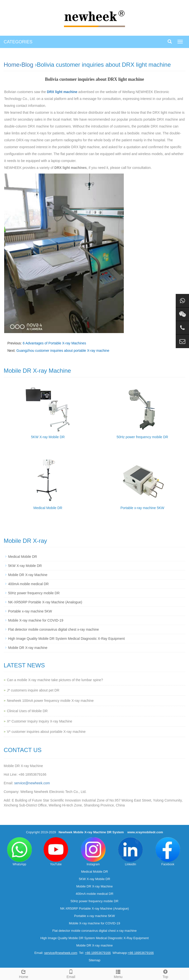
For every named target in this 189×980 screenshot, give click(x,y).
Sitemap (94, 960)
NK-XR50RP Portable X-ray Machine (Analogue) (45, 602)
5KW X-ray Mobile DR (48, 437)
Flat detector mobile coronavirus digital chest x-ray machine (54, 629)
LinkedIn (130, 852)
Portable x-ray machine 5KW (142, 508)
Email (71, 973)
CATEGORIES (18, 42)
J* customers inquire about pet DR (33, 690)
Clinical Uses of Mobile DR (27, 711)
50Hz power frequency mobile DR (142, 437)
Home (12, 65)
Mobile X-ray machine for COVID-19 (36, 620)
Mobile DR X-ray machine (28, 648)
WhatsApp (19, 852)
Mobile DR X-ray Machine (28, 575)
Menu (118, 973)
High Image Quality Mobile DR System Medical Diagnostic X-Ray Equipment (66, 639)
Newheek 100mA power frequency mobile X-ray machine (50, 701)
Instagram (93, 852)
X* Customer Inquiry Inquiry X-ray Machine (39, 721)
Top (165, 973)
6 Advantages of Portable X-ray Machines (54, 343)
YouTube (56, 852)
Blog (27, 65)
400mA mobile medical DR (28, 584)
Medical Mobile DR (48, 508)
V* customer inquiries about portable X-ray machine (46, 732)
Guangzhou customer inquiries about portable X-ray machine (63, 351)
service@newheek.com (32, 783)
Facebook (168, 852)
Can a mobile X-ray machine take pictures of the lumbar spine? (55, 680)
